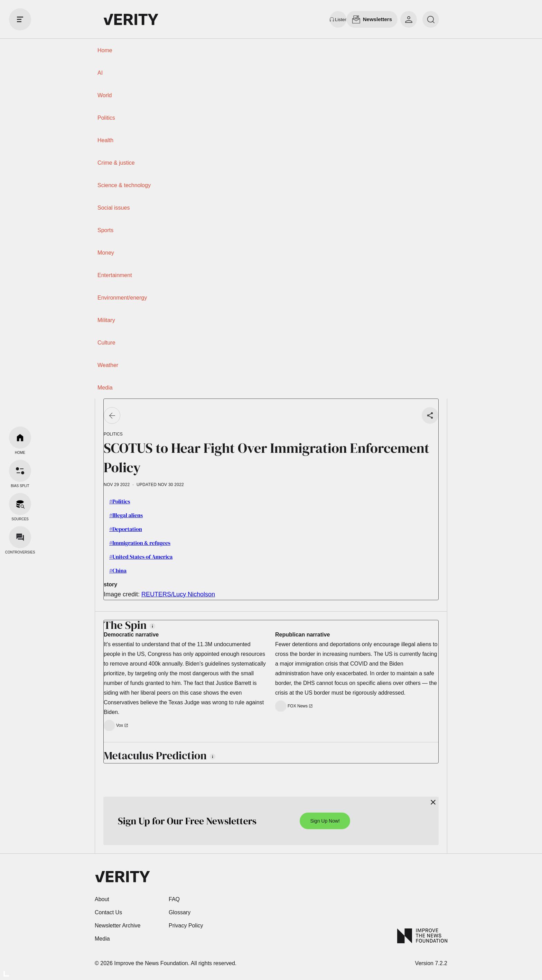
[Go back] (112, 415)
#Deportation (126, 529)
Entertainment (115, 275)
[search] (431, 19)
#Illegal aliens (126, 515)
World (105, 95)
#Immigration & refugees (140, 543)
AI (100, 73)
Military (106, 320)
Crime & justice (116, 163)
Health (105, 140)
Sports (105, 230)
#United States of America (141, 557)
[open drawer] (20, 19)
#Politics (120, 501)
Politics (106, 118)
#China (118, 570)
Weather (108, 365)
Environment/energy (122, 298)
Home (105, 50)
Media (105, 388)
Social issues (114, 208)
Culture (106, 343)
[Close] (433, 802)
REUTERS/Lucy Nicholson (178, 594)
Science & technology (124, 185)
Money (106, 253)
